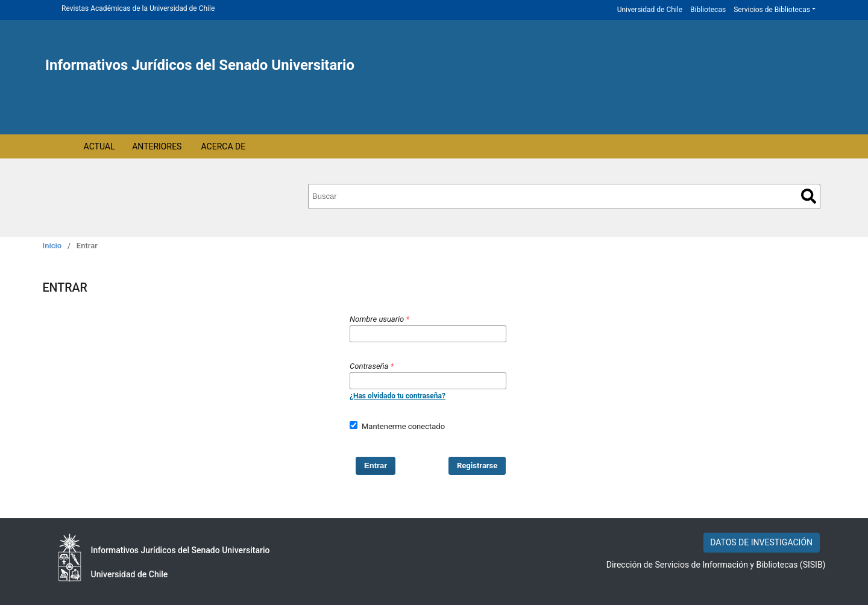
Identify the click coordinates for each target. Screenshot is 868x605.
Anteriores (157, 146)
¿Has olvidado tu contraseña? (398, 396)
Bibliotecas (708, 10)
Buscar (809, 196)
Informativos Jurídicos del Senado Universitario (200, 65)
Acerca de (224, 146)
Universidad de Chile (650, 10)
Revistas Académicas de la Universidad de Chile (138, 8)
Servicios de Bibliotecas (772, 10)
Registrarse (477, 466)
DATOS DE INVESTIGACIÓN (761, 542)
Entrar (376, 466)
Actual (99, 146)
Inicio (52, 246)
